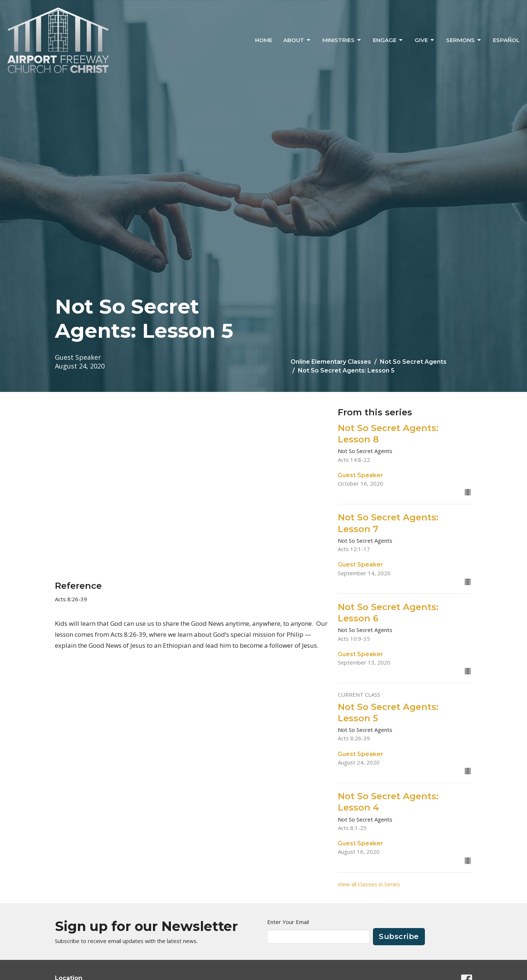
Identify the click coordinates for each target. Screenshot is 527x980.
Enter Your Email (288, 922)
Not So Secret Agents (413, 362)
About (297, 40)
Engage (388, 40)
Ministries (342, 40)
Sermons (464, 40)
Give (425, 40)
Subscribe (399, 936)
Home (264, 40)
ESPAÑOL (506, 40)
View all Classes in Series (369, 884)
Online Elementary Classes (331, 362)
